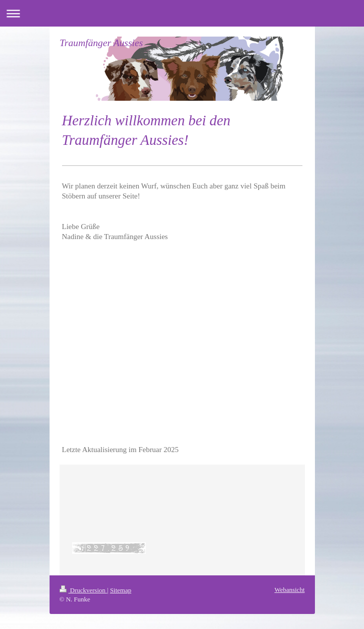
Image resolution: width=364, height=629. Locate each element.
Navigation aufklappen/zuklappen (182, 13)
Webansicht (289, 590)
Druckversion (83, 590)
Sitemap (121, 590)
